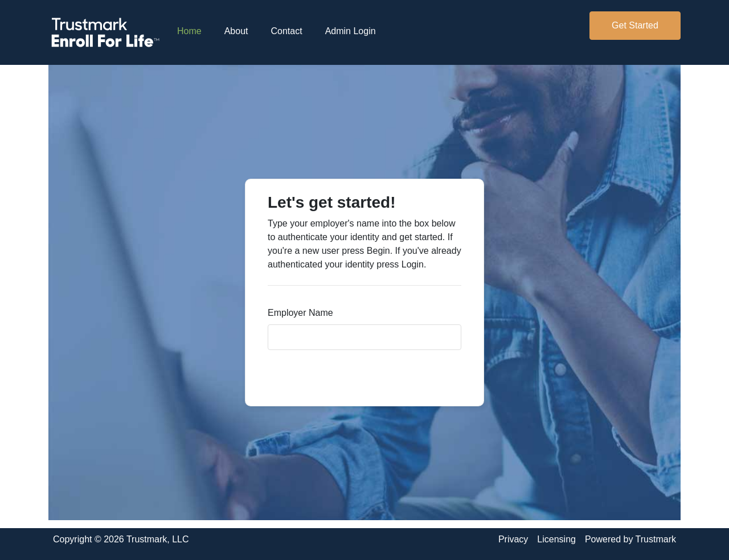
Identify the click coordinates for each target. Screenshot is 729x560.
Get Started (635, 25)
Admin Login (351, 31)
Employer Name (300, 313)
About (236, 31)
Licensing (556, 539)
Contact (287, 31)
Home (195, 30)
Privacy (513, 539)
